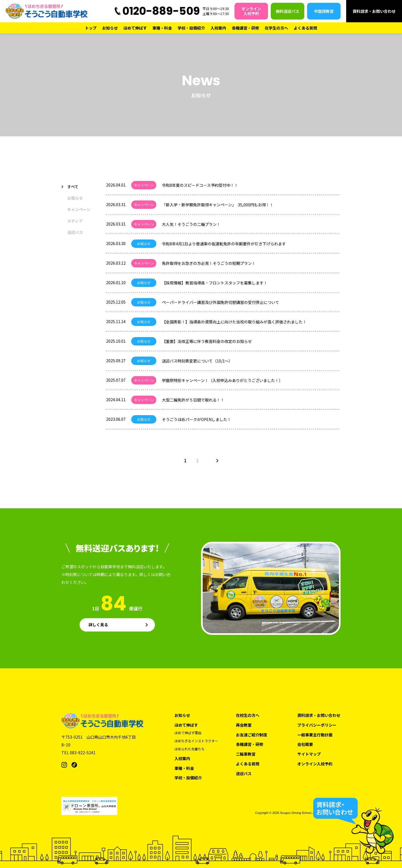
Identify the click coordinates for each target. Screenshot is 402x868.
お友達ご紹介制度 (252, 735)
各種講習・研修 (245, 28)
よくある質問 (305, 28)
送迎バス (75, 232)
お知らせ (110, 28)
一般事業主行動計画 (315, 735)
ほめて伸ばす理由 (188, 733)
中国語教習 (324, 11)
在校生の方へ (248, 715)
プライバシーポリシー (317, 725)
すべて (73, 187)
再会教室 (244, 725)
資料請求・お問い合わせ (374, 11)
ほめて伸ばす (135, 28)
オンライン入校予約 (251, 11)
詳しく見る (98, 625)
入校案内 (218, 28)
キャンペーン (79, 209)
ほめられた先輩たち (190, 749)
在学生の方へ (276, 28)
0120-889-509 (161, 11)
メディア (75, 221)
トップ (91, 28)
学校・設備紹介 (191, 28)
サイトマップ (309, 754)
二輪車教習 (246, 754)
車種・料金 (162, 28)
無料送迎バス (288, 11)
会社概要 (305, 744)
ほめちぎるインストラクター (196, 741)
